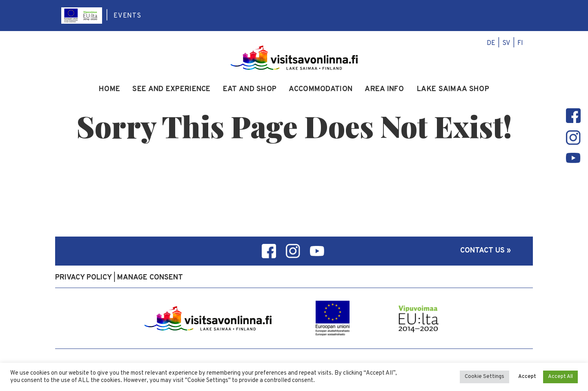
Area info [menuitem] (384, 89)
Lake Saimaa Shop (453, 89)
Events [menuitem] (127, 16)
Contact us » (486, 251)
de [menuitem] (491, 43)
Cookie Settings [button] (484, 377)
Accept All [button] (560, 377)
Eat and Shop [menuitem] (250, 89)
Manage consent (150, 278)
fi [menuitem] (520, 43)
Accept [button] (527, 377)
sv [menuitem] (506, 43)
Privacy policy (84, 278)
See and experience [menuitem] (171, 89)
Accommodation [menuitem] (321, 89)
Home (109, 89)
